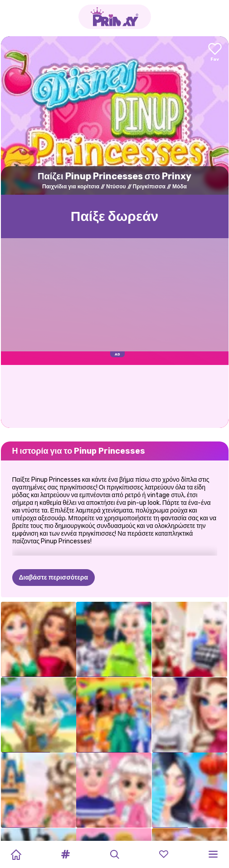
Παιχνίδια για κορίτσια (71, 187)
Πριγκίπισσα (149, 187)
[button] (65, 854)
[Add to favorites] (215, 53)
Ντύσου (116, 187)
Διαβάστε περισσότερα (54, 578)
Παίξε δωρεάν (115, 216)
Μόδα (180, 187)
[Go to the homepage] (115, 17)
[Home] (16, 854)
